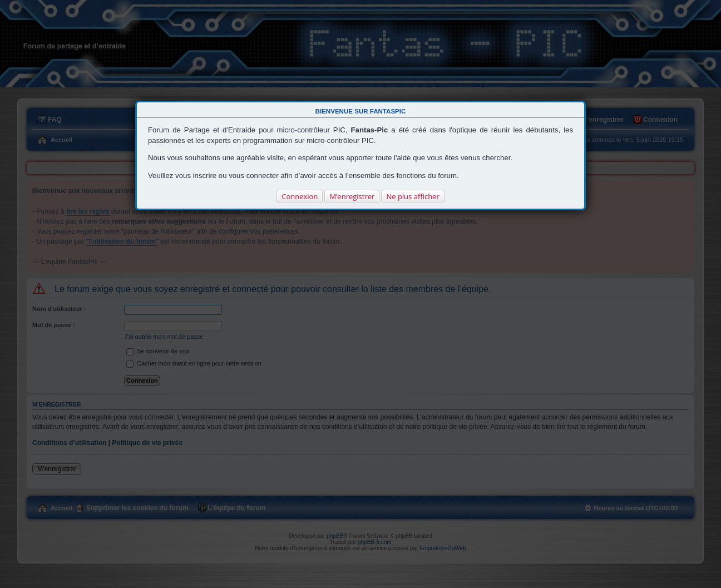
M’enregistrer (352, 196)
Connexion (300, 196)
